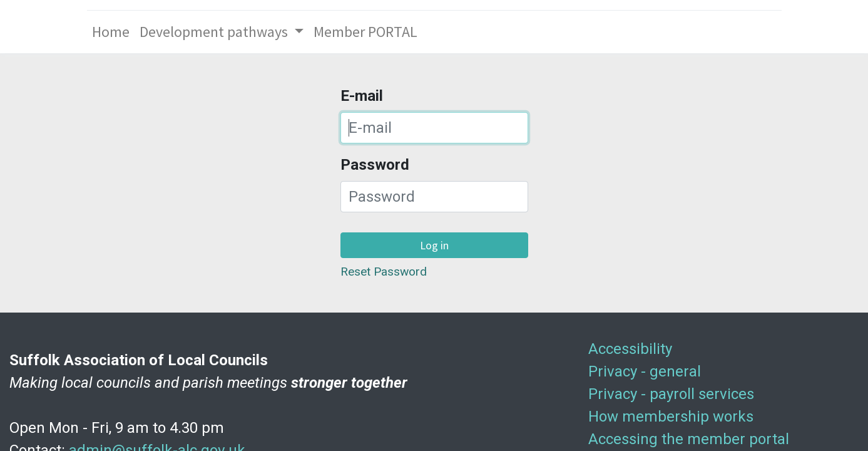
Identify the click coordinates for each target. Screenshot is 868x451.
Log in (434, 245)
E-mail (362, 96)
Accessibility (630, 349)
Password (375, 165)
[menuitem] (111, 32)
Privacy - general (645, 371)
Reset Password (384, 272)
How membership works (671, 417)
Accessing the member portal (689, 439)
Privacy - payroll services (671, 394)
